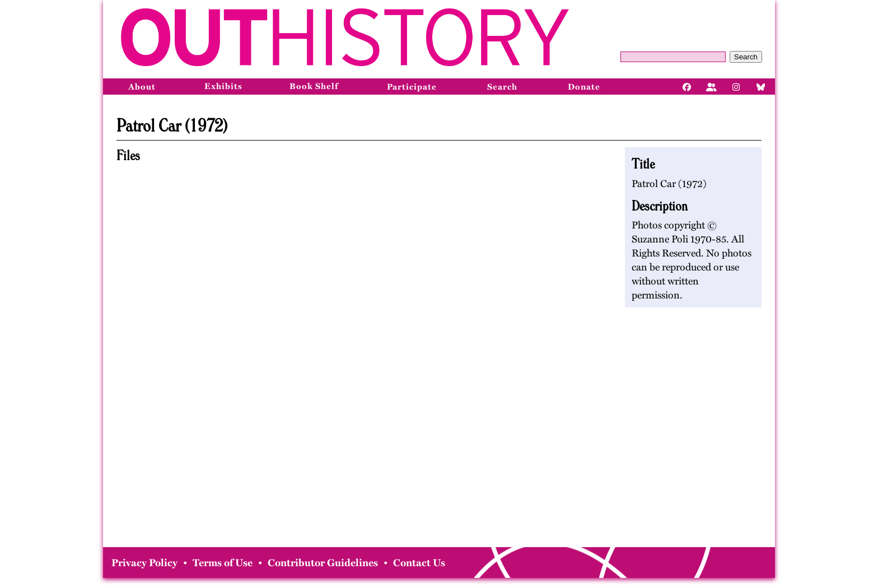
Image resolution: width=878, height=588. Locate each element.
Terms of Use (223, 563)
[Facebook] (687, 86)
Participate (412, 87)
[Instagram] (736, 86)
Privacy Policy (144, 563)
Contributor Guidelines (323, 563)
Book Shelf (314, 86)
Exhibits (223, 86)
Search (746, 57)
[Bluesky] (761, 86)
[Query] (673, 57)
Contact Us (419, 563)
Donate (584, 87)
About (142, 87)
